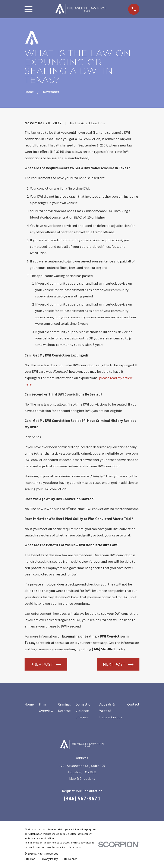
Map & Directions (82, 779)
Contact (133, 704)
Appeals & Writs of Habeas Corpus (111, 711)
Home (29, 704)
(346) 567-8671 (82, 798)
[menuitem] (30, 859)
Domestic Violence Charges (83, 711)
